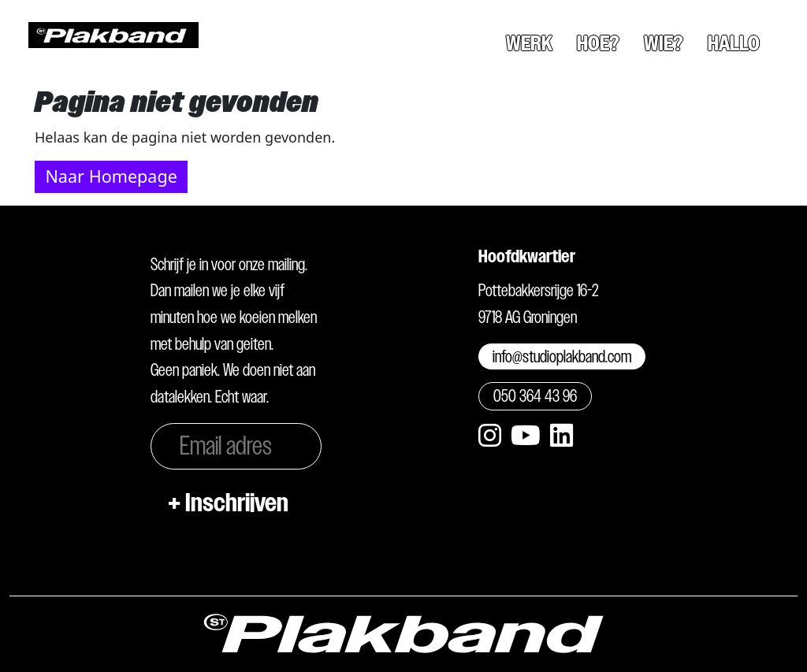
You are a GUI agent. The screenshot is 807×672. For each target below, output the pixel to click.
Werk (529, 43)
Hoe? (598, 43)
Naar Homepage (111, 176)
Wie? (664, 43)
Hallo (734, 43)
